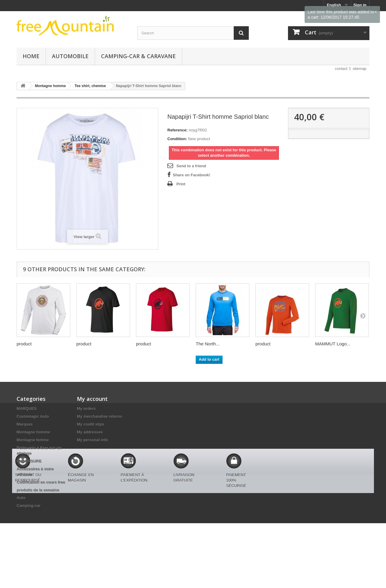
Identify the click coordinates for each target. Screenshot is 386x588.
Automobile (70, 56)
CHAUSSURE (29, 461)
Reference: (177, 130)
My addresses (90, 432)
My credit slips (90, 424)
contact (341, 69)
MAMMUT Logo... (333, 344)
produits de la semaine (38, 490)
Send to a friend (191, 166)
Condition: (177, 139)
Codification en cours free (41, 482)
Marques (25, 424)
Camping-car (28, 506)
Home (31, 56)
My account (92, 399)
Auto (21, 498)
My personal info (92, 440)
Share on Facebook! (191, 175)
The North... (208, 344)
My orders (86, 409)
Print (181, 184)
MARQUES (27, 409)
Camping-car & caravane (138, 56)
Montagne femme (33, 440)
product (24, 344)
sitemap (359, 69)
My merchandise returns (100, 416)
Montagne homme (33, 432)
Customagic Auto (33, 416)
